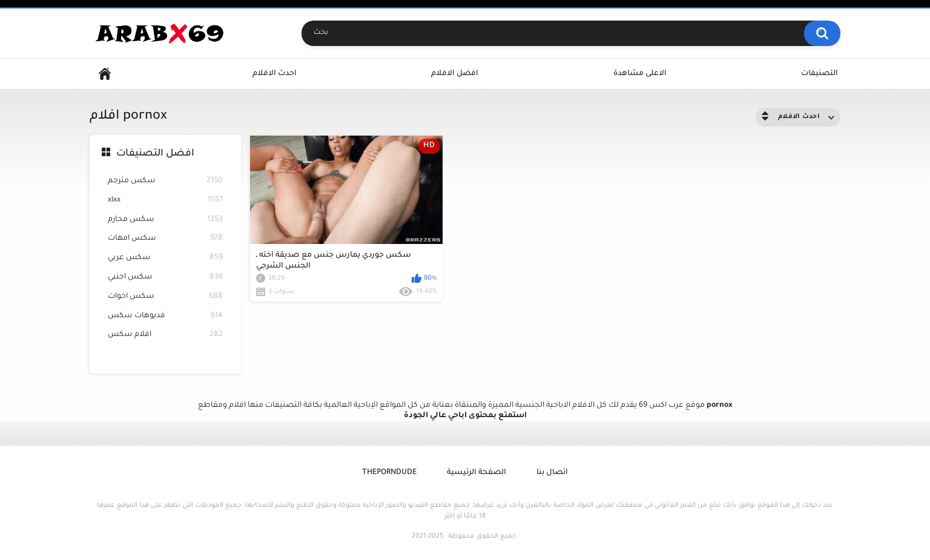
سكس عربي (165, 258)
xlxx (165, 201)
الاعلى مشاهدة (640, 74)
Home (105, 74)
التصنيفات (820, 74)
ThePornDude (389, 473)
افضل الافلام (455, 74)
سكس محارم (165, 220)
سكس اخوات (165, 297)
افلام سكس (165, 335)
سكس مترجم (165, 181)
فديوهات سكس (165, 316)
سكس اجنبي (165, 278)
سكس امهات (165, 239)
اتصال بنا (552, 473)
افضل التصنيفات (155, 154)
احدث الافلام (275, 74)
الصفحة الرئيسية (477, 473)
